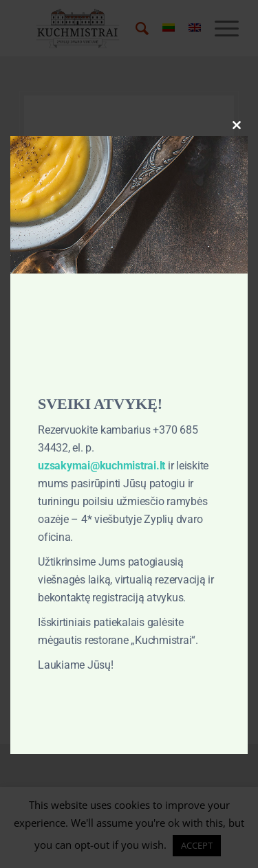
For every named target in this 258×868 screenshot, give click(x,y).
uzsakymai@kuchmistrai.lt (101, 466)
